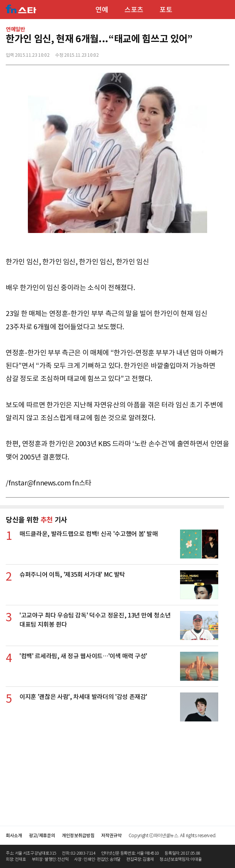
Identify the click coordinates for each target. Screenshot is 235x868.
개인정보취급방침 (78, 835)
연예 (102, 10)
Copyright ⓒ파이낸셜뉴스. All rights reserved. (172, 835)
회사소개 (14, 835)
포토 (166, 10)
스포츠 (134, 10)
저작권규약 (111, 835)
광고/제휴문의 (42, 835)
